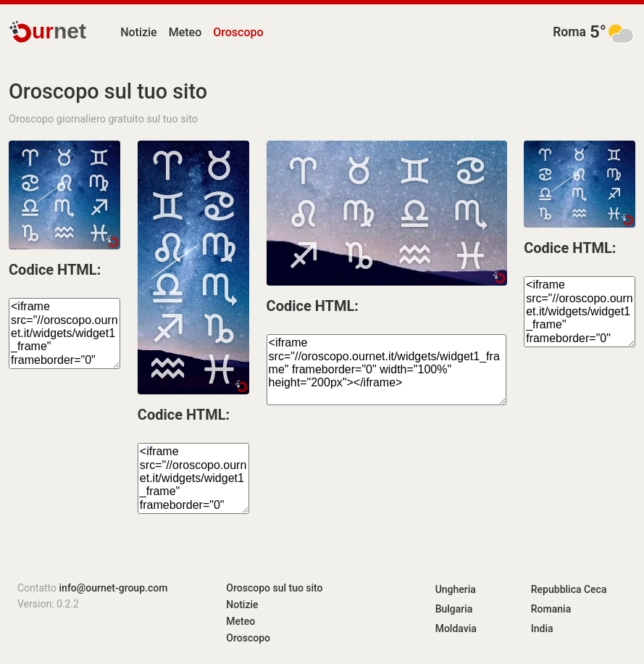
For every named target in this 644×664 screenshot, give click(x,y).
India (542, 628)
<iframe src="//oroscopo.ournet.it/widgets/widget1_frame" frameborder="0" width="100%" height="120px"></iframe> (580, 312)
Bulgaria (454, 609)
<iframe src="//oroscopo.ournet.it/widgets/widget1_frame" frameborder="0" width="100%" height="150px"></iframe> (64, 333)
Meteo (185, 32)
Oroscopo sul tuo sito (274, 588)
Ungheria (456, 589)
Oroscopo (238, 32)
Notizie (139, 32)
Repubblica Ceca (569, 589)
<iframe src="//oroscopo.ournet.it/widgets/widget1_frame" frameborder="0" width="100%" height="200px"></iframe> (387, 370)
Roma (569, 32)
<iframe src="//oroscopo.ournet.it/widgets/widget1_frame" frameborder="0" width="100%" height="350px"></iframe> (193, 478)
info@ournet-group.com (114, 588)
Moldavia (456, 628)
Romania (551, 609)
